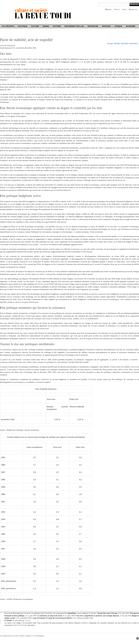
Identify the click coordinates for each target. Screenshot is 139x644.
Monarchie (93, 26)
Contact (117, 9)
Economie (131, 26)
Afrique (118, 26)
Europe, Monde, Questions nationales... (123, 43)
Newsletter (133, 9)
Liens (125, 9)
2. (1, 620)
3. (1, 623)
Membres (108, 9)
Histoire (57, 26)
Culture (35, 26)
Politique (23, 26)
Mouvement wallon (74, 26)
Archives (106, 26)
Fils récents (8, 26)
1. (1, 613)
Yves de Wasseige (8, 46)
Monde (46, 26)
